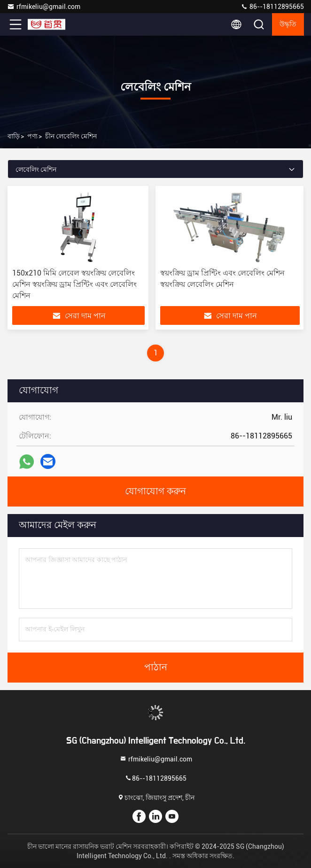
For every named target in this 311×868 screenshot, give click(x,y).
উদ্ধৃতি (288, 24)
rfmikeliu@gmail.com (44, 7)
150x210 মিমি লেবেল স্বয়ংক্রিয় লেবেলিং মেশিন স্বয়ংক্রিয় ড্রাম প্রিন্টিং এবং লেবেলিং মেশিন (74, 284)
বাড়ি (14, 136)
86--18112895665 (272, 7)
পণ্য (32, 136)
